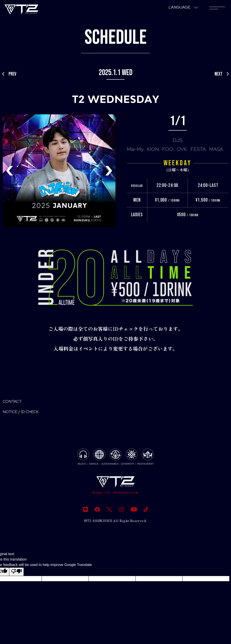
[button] (109, 171)
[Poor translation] (16, 576)
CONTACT (15, 402)
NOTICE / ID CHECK (26, 414)
